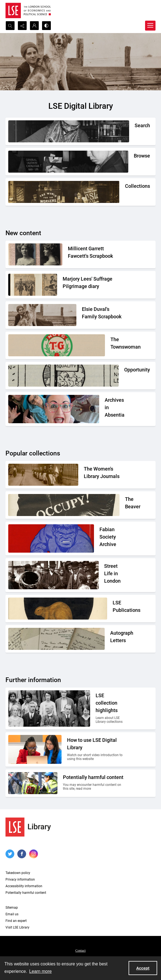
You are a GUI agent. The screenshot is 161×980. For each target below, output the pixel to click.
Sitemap (12, 908)
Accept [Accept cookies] (143, 968)
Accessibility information (24, 886)
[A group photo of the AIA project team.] (115, 409)
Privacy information (20, 879)
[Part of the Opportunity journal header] (125, 371)
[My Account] (34, 26)
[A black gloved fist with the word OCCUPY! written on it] (125, 504)
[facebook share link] (22, 854)
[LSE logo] (28, 10)
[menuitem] (80, 950)
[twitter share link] (10, 854)
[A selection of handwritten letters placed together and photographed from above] (118, 638)
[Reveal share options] (22, 26)
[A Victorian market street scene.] (115, 575)
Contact (80, 951)
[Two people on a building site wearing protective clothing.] (94, 783)
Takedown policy (18, 873)
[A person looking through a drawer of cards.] (134, 157)
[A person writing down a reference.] (135, 127)
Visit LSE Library (17, 927)
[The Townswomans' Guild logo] (118, 345)
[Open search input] (10, 26)
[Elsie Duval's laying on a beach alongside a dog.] (104, 314)
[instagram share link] (34, 854)
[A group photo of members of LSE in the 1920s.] (110, 708)
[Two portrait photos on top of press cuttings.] (97, 254)
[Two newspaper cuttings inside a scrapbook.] (94, 284)
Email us (12, 914)
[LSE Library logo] (28, 827)
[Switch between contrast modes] (46, 26)
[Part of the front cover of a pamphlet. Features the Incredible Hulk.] (112, 538)
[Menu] (150, 26)
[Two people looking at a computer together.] (96, 749)
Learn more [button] (40, 971)
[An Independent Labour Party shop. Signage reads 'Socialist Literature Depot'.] (125, 188)
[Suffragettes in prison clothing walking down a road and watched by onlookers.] (105, 474)
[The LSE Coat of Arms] (119, 608)
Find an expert (16, 921)
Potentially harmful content (26, 893)
